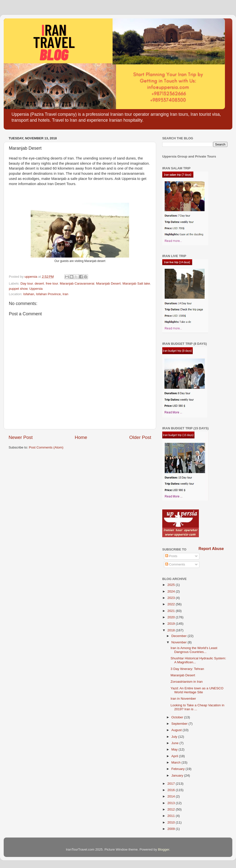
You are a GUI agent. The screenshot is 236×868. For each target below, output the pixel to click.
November (179, 642)
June (175, 743)
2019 (172, 624)
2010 (172, 822)
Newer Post (21, 437)
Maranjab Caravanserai (77, 283)
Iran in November (183, 699)
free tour (52, 283)
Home (81, 437)
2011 (172, 816)
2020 (172, 617)
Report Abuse (211, 549)
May (175, 749)
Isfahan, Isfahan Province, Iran (46, 294)
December (179, 636)
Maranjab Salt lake (136, 283)
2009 (172, 829)
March (176, 762)
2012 (172, 809)
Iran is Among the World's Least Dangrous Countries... (194, 650)
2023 (172, 598)
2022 (172, 604)
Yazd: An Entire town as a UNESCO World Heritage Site (197, 690)
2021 (172, 611)
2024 (172, 591)
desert (39, 283)
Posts (171, 556)
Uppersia (36, 289)
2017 (172, 784)
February (178, 769)
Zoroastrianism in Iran (187, 682)
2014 (172, 796)
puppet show (18, 289)
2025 (172, 585)
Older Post (140, 437)
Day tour (27, 283)
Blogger (164, 849)
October (178, 717)
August (177, 730)
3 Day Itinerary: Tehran (187, 669)
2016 (172, 790)
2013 (172, 803)
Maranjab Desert (108, 283)
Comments (175, 564)
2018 (172, 630)
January (178, 775)
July (175, 737)
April (175, 756)
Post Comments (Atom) (46, 447)
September (180, 724)
